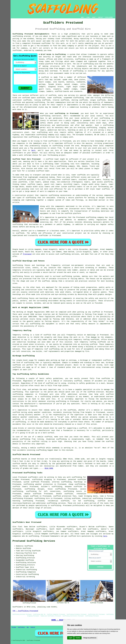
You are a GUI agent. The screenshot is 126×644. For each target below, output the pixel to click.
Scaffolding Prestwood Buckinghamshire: (31, 34)
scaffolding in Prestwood (67, 113)
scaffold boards (62, 91)
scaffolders (33, 477)
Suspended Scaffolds (25, 560)
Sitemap (14, 627)
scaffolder (46, 43)
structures (90, 265)
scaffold (45, 77)
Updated (33, 627)
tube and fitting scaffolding (99, 98)
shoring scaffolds (80, 100)
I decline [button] (78, 638)
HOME (82, 17)
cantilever (17, 100)
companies (21, 143)
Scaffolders (21, 627)
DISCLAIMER (109, 17)
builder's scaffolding (52, 487)
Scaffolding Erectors (25, 565)
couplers (57, 89)
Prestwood (27, 254)
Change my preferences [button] (90, 638)
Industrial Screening (25, 577)
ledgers (42, 87)
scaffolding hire (42, 498)
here (105, 536)
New (28, 627)
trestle (56, 100)
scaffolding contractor (51, 116)
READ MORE (49, 468)
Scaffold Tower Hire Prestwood (26, 159)
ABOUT (94, 17)
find (20, 527)
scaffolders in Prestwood (60, 141)
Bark (33, 150)
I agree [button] (70, 638)
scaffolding (18, 36)
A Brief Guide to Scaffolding (52, 54)
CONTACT (100, 17)
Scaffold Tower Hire (25, 567)
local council (97, 116)
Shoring (19, 555)
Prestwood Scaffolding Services (34, 541)
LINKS (88, 17)
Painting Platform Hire (26, 553)
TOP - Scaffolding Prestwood (25, 611)
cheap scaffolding (77, 484)
